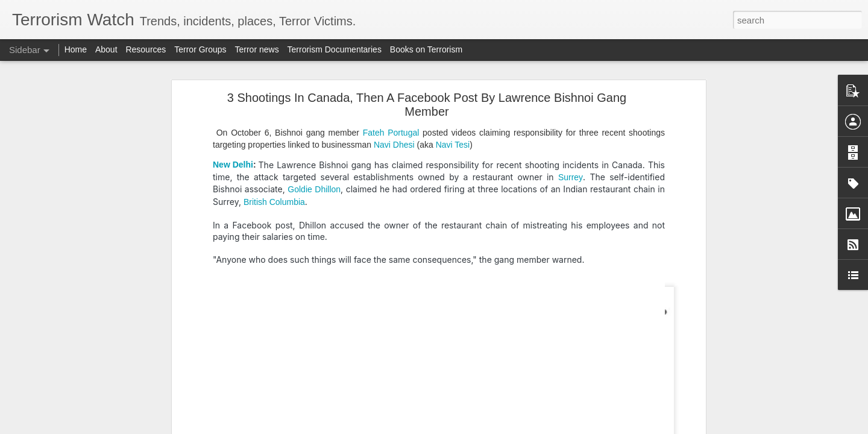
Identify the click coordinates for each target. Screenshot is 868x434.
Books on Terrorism (426, 49)
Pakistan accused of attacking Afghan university (106, 263)
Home (76, 49)
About (106, 49)
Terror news (257, 49)
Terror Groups (200, 49)
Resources (146, 49)
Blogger (472, 427)
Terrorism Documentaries (335, 49)
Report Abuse (507, 427)
